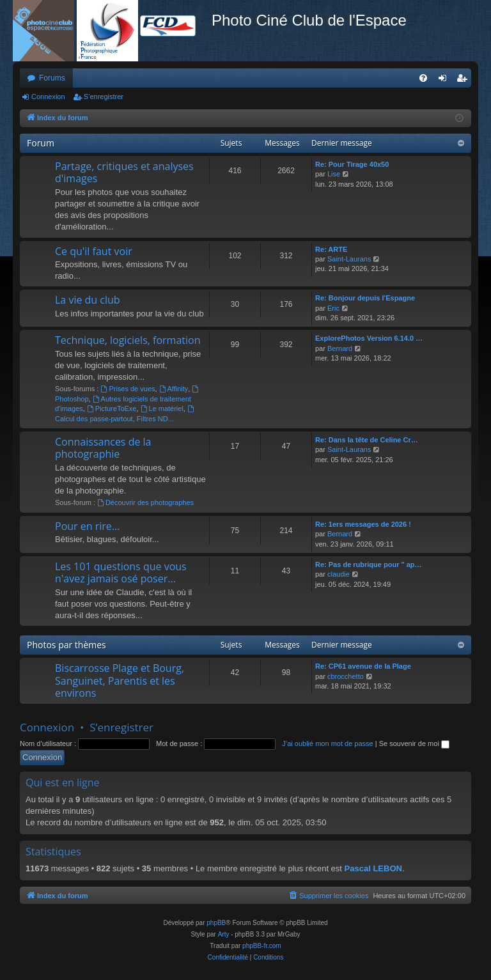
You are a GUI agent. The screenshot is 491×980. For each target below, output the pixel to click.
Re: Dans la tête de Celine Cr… (367, 440)
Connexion (48, 97)
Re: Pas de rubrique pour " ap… (369, 564)
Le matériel (162, 408)
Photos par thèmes (66, 645)
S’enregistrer (104, 97)
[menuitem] (423, 78)
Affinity (174, 389)
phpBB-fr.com (262, 946)
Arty (224, 934)
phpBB (216, 923)
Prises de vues (128, 389)
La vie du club (88, 300)
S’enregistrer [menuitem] (464, 81)
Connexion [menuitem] (445, 81)
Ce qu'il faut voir (94, 251)
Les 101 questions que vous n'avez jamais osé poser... (121, 572)
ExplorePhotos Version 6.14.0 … (369, 338)
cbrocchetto (346, 676)
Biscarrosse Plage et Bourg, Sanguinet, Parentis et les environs (120, 681)
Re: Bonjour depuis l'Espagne (365, 298)
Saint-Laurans (349, 259)
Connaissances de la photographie (103, 448)
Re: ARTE (331, 249)
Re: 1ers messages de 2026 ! (363, 524)
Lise (334, 174)
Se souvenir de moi (414, 743)
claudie (339, 574)
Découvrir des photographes (145, 502)
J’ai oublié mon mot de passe (327, 743)
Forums (52, 78)
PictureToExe (112, 408)
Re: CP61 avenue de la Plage (363, 666)
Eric (333, 308)
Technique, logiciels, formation (128, 340)
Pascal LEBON (373, 868)
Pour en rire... (87, 526)
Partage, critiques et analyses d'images (124, 172)
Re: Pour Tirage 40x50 (352, 164)
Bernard (340, 348)
